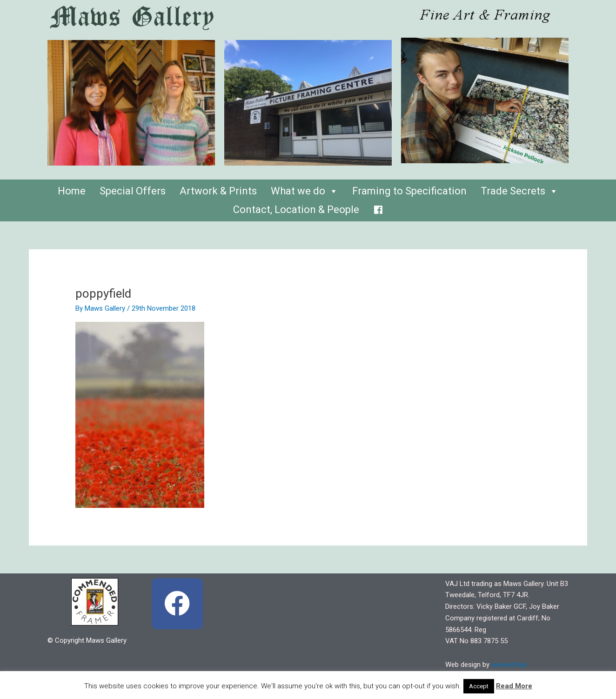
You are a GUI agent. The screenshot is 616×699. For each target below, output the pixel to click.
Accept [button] (479, 686)
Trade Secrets (519, 191)
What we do (305, 191)
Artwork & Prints (218, 191)
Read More (514, 686)
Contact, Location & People (296, 210)
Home (72, 191)
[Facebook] (378, 207)
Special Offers (133, 191)
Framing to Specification (409, 191)
